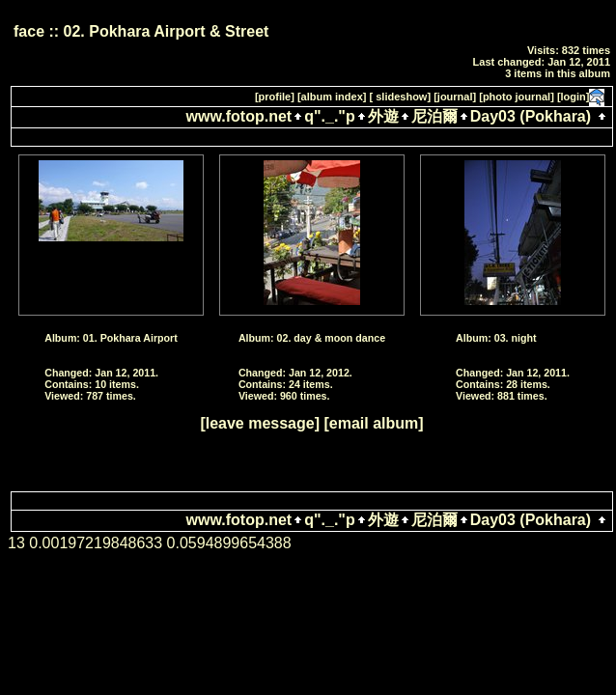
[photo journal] (517, 97)
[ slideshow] (401, 97)
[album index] (332, 97)
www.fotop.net (239, 116)
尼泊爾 (434, 116)
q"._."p (330, 116)
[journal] (455, 97)
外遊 (383, 116)
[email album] (373, 423)
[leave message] (260, 423)
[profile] (275, 97)
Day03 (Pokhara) (531, 116)
